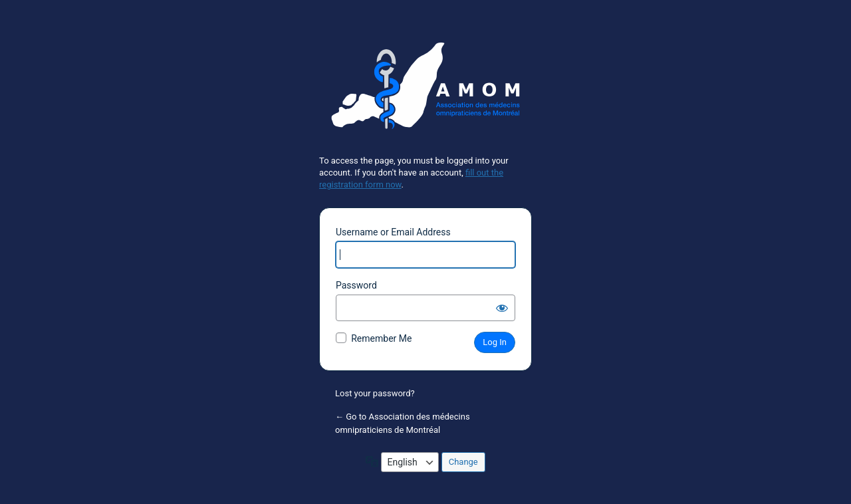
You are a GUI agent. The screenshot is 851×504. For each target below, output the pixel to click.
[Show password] (502, 308)
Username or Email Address (393, 232)
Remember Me (381, 338)
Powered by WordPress (425, 91)
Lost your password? (375, 393)
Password (356, 285)
